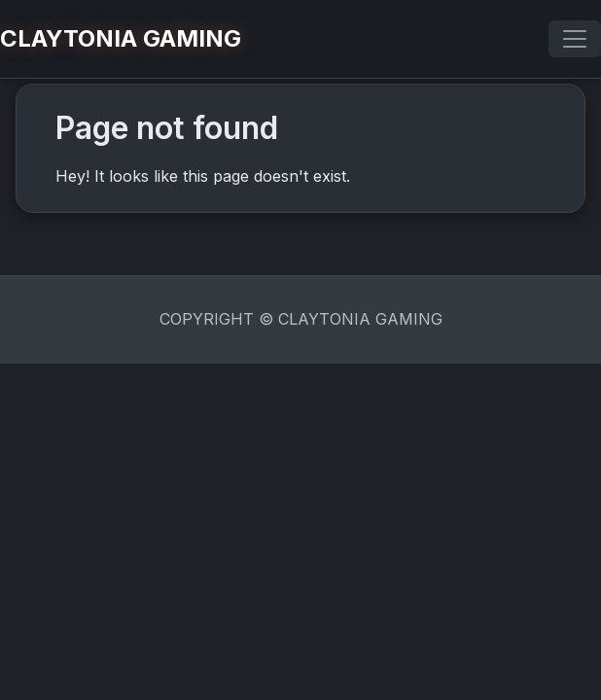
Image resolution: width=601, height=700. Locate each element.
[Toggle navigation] (575, 39)
